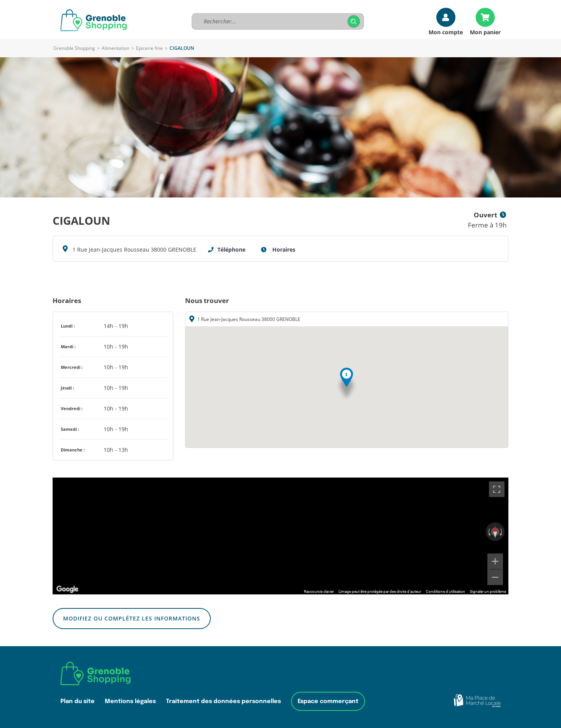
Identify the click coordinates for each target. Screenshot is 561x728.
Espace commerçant (328, 701)
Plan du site (78, 701)
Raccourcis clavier (319, 591)
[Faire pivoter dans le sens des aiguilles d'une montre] (502, 532)
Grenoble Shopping (74, 48)
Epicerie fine (149, 48)
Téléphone (231, 249)
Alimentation (116, 48)
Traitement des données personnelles (223, 701)
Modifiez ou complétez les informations (132, 618)
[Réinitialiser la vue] (495, 532)
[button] (347, 385)
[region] (280, 536)
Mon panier (485, 32)
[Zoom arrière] (495, 577)
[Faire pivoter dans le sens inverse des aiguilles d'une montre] (489, 532)
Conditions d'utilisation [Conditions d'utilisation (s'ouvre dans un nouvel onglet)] (445, 591)
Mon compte (446, 32)
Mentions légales (130, 701)
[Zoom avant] (495, 561)
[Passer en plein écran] (497, 489)
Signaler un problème (488, 591)
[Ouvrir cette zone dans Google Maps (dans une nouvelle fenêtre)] (67, 589)
